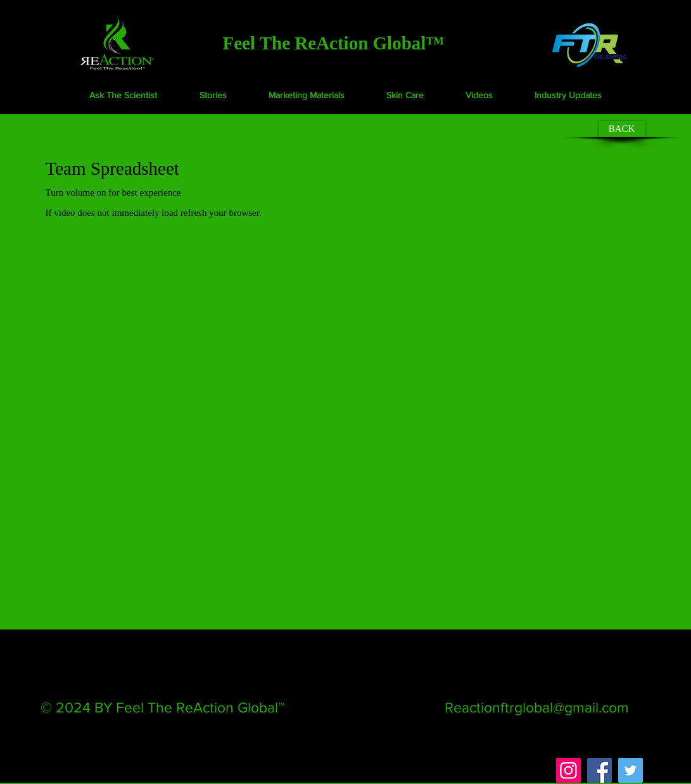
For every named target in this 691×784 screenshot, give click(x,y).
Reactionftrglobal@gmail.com (537, 707)
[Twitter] (631, 770)
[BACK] (622, 129)
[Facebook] (599, 770)
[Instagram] (568, 770)
